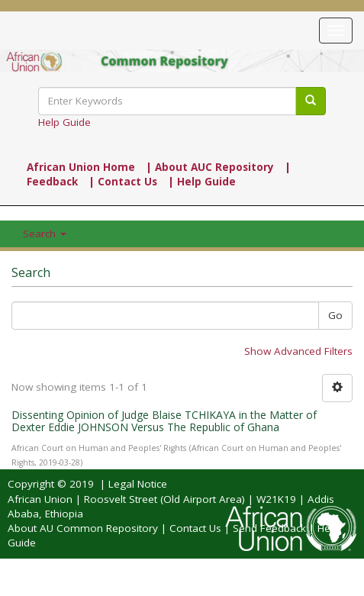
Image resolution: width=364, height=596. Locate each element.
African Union (40, 499)
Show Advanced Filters (298, 351)
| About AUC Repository (210, 167)
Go (335, 315)
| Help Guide (202, 182)
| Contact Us (123, 182)
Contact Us (195, 528)
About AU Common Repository (83, 528)
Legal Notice (138, 484)
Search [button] (45, 234)
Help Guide (64, 122)
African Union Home (81, 167)
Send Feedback (269, 528)
